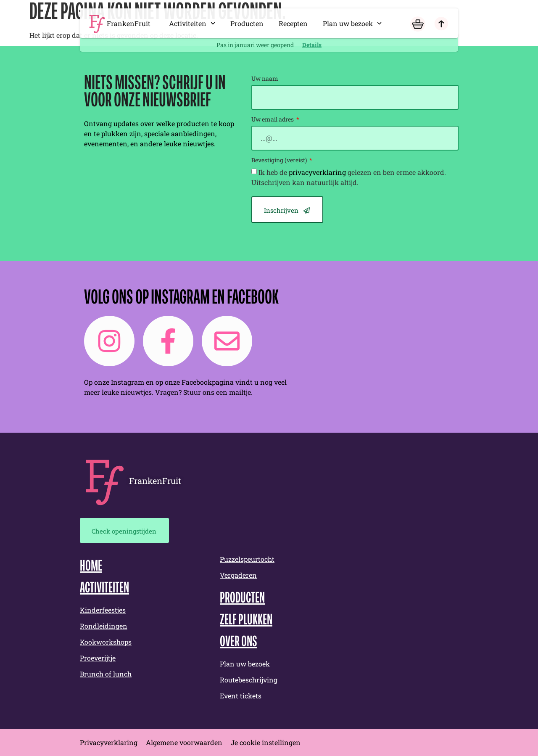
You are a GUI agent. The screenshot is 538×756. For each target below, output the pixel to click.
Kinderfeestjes (103, 610)
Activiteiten (192, 23)
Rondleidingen (104, 626)
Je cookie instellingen (266, 742)
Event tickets (241, 696)
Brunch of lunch (106, 674)
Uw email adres (273, 120)
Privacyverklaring (109, 742)
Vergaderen (238, 575)
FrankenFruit (129, 23)
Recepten (293, 23)
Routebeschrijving (249, 680)
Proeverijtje (98, 658)
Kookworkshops (106, 642)
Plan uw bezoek (352, 23)
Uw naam (265, 79)
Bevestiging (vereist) (280, 161)
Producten (247, 23)
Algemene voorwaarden (184, 742)
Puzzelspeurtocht (247, 559)
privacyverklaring (317, 172)
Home (91, 567)
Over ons (239, 642)
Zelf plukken (246, 621)
